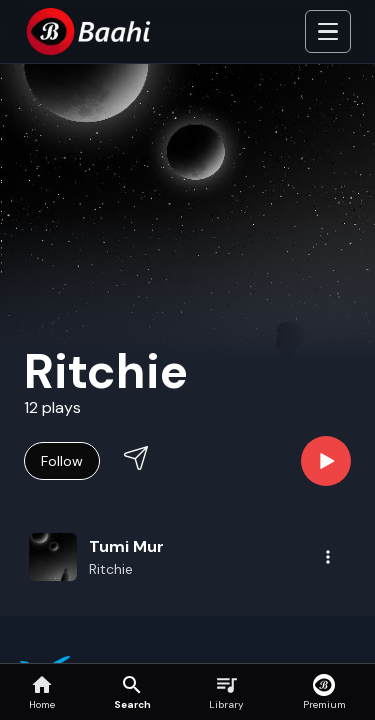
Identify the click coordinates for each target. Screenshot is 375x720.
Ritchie (111, 569)
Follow (62, 461)
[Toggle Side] (328, 32)
